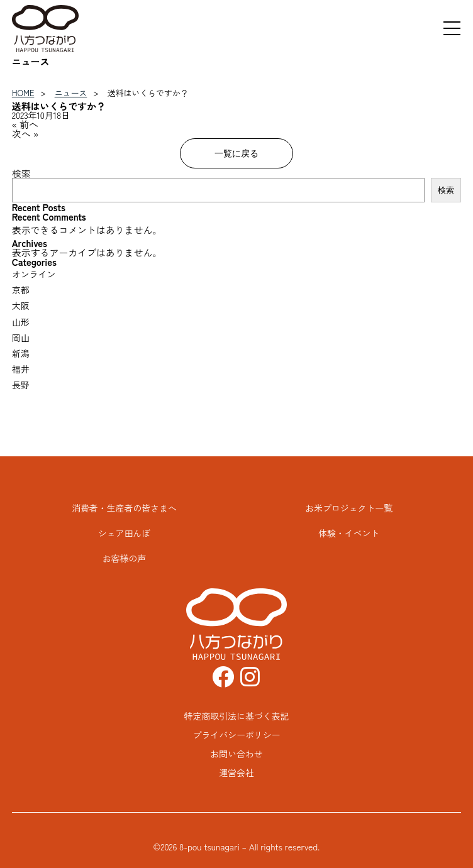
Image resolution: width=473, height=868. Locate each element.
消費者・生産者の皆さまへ (124, 508)
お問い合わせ (236, 754)
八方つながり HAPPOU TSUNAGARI (45, 29)
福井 (21, 369)
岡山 (21, 338)
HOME (23, 93)
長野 (21, 385)
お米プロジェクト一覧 (349, 508)
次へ (21, 134)
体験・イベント (349, 533)
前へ (29, 124)
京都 (21, 290)
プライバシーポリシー (236, 735)
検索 (21, 173)
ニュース (71, 93)
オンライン (34, 274)
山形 (21, 322)
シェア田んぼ (124, 533)
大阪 (21, 305)
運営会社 (237, 772)
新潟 (21, 353)
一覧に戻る (237, 153)
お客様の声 (125, 558)
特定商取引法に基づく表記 (237, 716)
